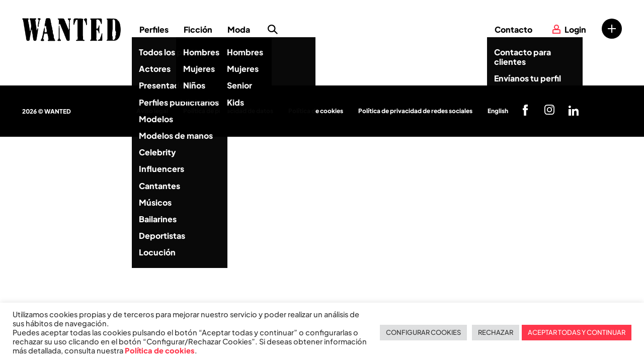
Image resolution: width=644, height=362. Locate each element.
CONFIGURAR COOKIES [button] (423, 332)
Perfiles (154, 29)
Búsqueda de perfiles (273, 30)
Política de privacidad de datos (228, 111)
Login (575, 29)
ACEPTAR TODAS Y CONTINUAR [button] (577, 332)
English (498, 111)
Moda (239, 29)
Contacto (513, 29)
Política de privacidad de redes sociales (415, 111)
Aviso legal (152, 111)
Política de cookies (316, 111)
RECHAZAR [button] (496, 332)
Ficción (198, 29)
